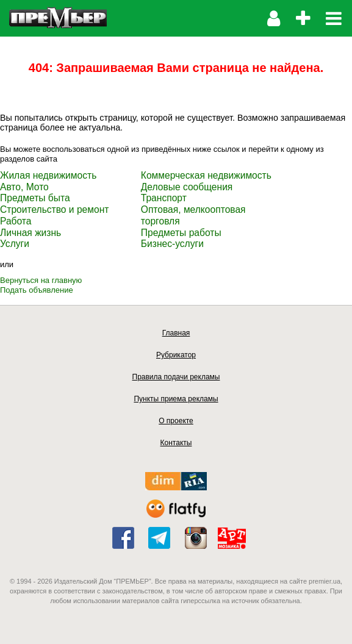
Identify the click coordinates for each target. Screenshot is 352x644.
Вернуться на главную (41, 280)
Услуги (15, 244)
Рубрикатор (176, 355)
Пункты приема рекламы (176, 399)
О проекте (176, 421)
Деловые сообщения (187, 187)
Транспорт (164, 198)
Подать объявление (37, 290)
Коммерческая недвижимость (206, 175)
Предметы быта (35, 198)
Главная (176, 333)
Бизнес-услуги (172, 244)
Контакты (176, 443)
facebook (123, 538)
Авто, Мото (24, 187)
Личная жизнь (31, 233)
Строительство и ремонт (54, 209)
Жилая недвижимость (48, 175)
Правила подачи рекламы (176, 377)
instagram (196, 538)
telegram (159, 538)
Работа (16, 221)
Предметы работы (181, 233)
